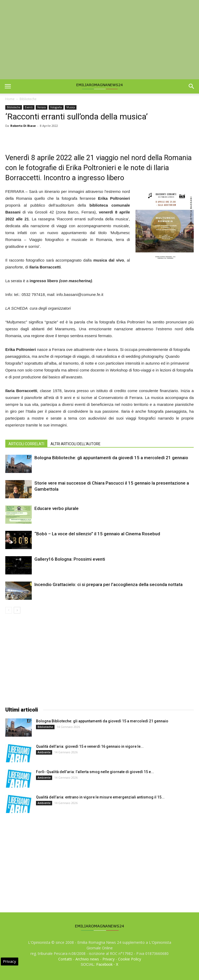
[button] (192, 86)
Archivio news (87, 959)
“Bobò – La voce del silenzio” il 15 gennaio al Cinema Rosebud (97, 534)
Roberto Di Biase (23, 126)
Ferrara (42, 107)
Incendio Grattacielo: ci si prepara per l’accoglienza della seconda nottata (108, 584)
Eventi (29, 107)
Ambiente (44, 752)
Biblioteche (28, 99)
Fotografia (56, 107)
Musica (71, 107)
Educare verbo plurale (56, 508)
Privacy (108, 959)
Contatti (65, 959)
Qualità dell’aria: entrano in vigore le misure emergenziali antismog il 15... (100, 797)
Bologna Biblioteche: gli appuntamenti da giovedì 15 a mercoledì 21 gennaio (111, 458)
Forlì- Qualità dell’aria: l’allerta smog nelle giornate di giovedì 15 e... (95, 772)
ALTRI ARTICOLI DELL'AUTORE (76, 444)
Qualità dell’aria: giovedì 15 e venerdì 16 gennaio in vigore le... (90, 746)
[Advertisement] (99, 40)
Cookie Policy (130, 959)
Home (10, 99)
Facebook (104, 964)
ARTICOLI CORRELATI (26, 444)
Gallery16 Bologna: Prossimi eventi (70, 559)
